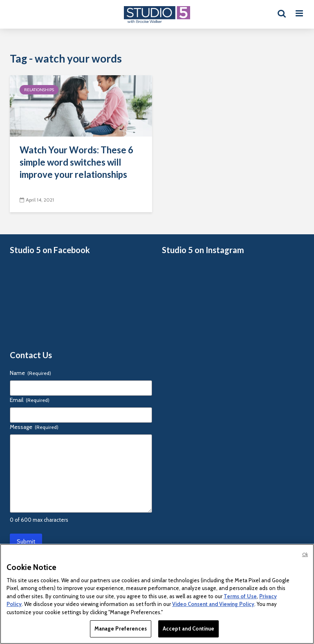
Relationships (39, 90)
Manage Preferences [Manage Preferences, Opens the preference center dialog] (121, 628)
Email (30, 400)
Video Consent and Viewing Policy (213, 604)
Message (34, 427)
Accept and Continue (188, 628)
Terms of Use (240, 596)
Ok (305, 554)
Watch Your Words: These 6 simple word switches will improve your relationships (76, 162)
